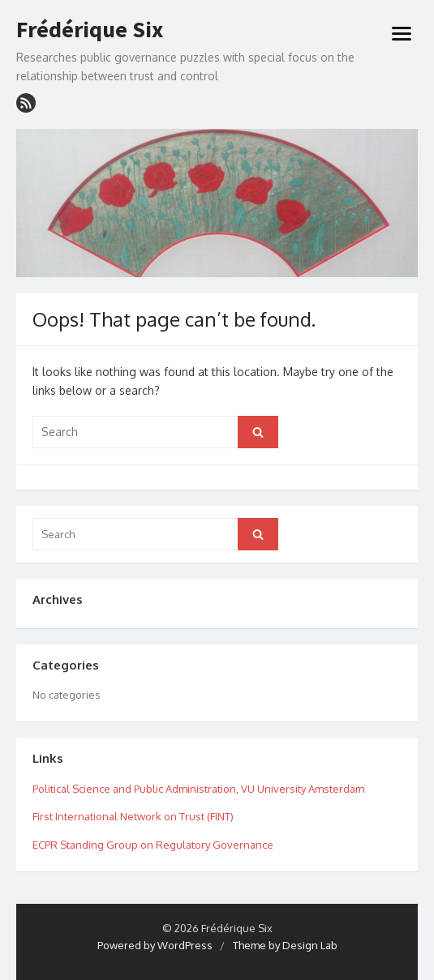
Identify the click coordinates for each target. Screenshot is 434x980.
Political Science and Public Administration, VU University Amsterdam (198, 789)
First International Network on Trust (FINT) (133, 816)
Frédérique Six (90, 30)
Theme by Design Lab (285, 945)
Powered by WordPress (155, 945)
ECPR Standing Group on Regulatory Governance (153, 845)
